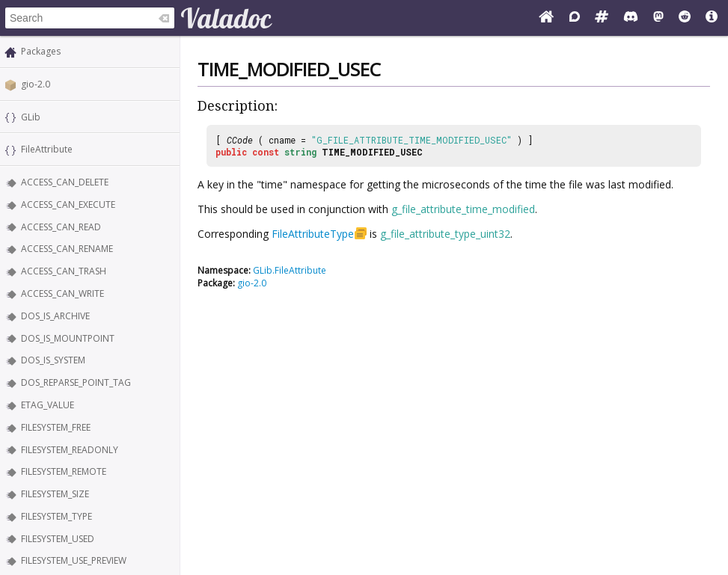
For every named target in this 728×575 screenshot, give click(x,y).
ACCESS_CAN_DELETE (65, 182)
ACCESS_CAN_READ (61, 227)
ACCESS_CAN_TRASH (64, 271)
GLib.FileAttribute (290, 270)
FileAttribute (47, 149)
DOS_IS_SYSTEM (53, 360)
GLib (31, 117)
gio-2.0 (36, 84)
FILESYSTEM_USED (58, 539)
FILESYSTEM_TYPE (56, 516)
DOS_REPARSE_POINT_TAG (76, 382)
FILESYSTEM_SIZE (55, 494)
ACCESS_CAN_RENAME (67, 249)
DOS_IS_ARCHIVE (55, 316)
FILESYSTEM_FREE (56, 427)
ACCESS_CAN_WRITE (62, 293)
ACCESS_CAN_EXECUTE (68, 205)
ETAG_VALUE (48, 405)
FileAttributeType (313, 234)
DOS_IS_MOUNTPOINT (68, 338)
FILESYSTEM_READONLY (70, 450)
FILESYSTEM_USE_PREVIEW (74, 560)
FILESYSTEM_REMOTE (64, 471)
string (300, 152)
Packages (41, 51)
